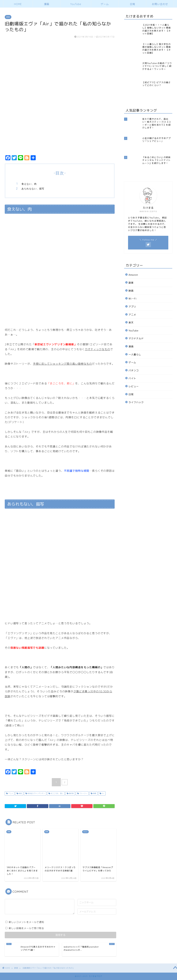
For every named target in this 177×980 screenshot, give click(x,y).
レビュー (134, 386)
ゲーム (105, 4)
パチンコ (134, 370)
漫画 (47, 4)
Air (103, 793)
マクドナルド (136, 338)
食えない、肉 (29, 184)
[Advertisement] (148, 460)
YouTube (76, 4)
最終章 (71, 793)
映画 (8, 17)
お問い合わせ (160, 4)
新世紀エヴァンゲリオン (36, 793)
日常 (132, 4)
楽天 (131, 323)
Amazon (133, 275)
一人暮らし (135, 355)
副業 (131, 283)
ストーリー (83, 793)
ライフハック (136, 402)
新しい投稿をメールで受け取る (26, 928)
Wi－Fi (133, 299)
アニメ (10, 793)
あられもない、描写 (33, 189)
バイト (132, 378)
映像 (94, 793)
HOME (18, 4)
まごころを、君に (57, 793)
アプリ (132, 307)
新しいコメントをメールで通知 (26, 922)
